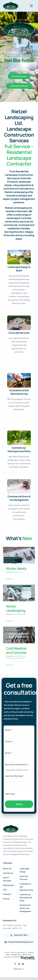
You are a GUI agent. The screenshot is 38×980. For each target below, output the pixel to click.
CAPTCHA (10, 794)
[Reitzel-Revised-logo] (11, 3)
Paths (15, 658)
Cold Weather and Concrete (16, 650)
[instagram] (19, 964)
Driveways (9, 658)
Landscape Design (20, 614)
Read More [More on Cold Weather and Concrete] (9, 665)
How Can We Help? (14, 776)
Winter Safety (16, 569)
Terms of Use (27, 955)
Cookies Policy (16, 955)
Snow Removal (18, 572)
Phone (9, 742)
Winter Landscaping (16, 608)
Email (9, 753)
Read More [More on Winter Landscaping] (9, 621)
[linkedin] (23, 964)
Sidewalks (21, 658)
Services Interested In (17, 765)
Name (9, 730)
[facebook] (15, 964)
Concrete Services (20, 656)
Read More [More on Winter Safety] (9, 579)
